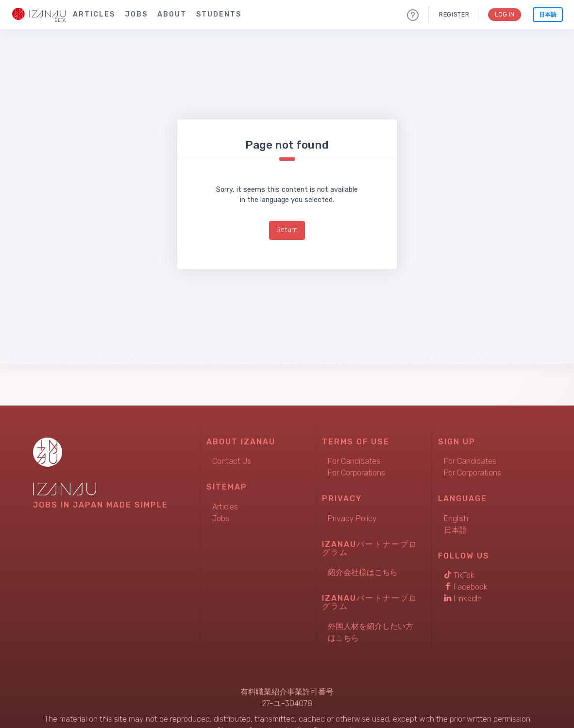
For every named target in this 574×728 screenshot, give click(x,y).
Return (287, 230)
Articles (94, 14)
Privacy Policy (352, 518)
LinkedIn (463, 599)
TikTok (459, 575)
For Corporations (356, 473)
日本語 (548, 15)
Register (453, 14)
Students (219, 14)
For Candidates (354, 461)
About (172, 14)
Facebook (466, 587)
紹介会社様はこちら (363, 572)
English (456, 518)
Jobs (136, 14)
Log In (504, 14)
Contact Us (232, 461)
